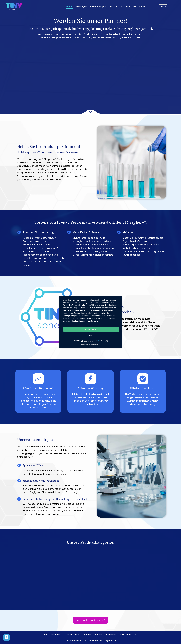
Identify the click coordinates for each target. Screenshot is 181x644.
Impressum (84, 345)
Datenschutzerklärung (94, 345)
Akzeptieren (91, 329)
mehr (91, 335)
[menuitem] (69, 6)
